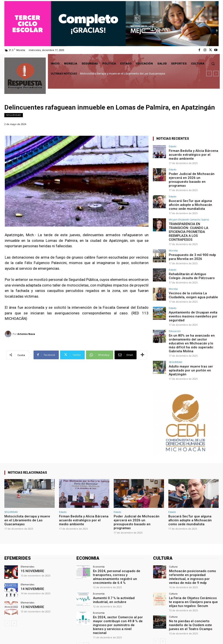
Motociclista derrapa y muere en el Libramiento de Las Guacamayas (123, 74)
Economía (99, 536)
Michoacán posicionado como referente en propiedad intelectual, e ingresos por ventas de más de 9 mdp (193, 544)
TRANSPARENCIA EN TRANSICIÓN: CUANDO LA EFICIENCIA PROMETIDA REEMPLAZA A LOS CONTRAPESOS (193, 219)
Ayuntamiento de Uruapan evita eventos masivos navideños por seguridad (189, 294)
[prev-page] (7, 593)
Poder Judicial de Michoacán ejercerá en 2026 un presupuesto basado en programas (190, 175)
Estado (173, 146)
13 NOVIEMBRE (30, 576)
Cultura (173, 536)
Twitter (190, 635)
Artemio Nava (26, 334)
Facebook (166, 635)
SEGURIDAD (14, 115)
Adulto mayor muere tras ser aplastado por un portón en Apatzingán (187, 341)
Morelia (173, 233)
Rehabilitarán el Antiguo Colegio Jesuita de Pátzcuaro (189, 257)
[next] (216, 74)
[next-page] (14, 593)
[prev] (209, 74)
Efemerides (27, 536)
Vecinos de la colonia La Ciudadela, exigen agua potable (192, 275)
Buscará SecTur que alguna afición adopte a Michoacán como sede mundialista (191, 197)
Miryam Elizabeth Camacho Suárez (189, 211)
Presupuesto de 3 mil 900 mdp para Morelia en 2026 (192, 238)
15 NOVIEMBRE (30, 540)
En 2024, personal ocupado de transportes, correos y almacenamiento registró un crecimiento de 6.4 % (119, 544)
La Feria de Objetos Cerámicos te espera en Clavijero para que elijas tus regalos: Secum (194, 565)
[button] (213, 64)
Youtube (213, 635)
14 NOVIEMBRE (30, 558)
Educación (175, 308)
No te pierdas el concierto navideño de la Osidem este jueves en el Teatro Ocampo (193, 587)
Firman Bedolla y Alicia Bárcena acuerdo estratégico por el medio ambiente (191, 154)
